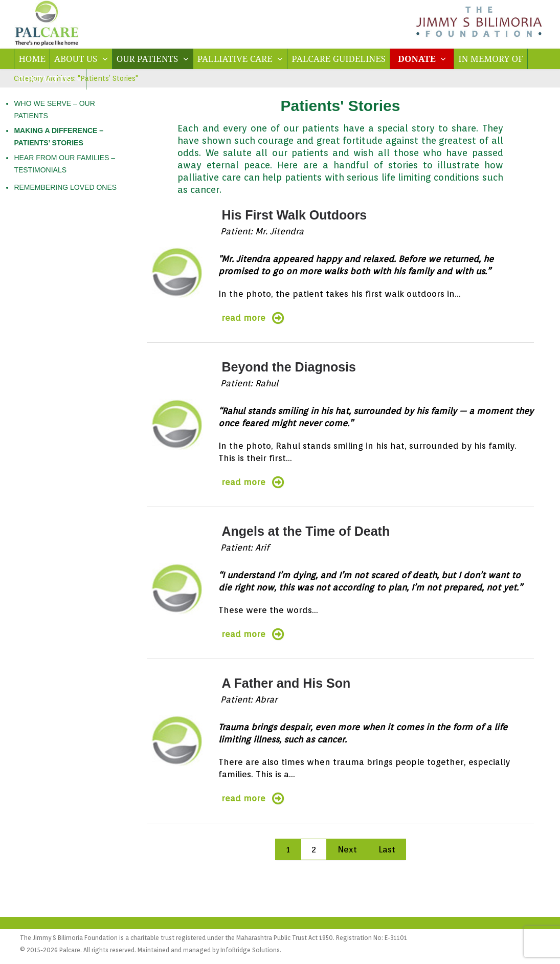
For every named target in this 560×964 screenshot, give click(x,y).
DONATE (422, 59)
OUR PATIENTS (153, 59)
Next (347, 849)
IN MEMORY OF (491, 59)
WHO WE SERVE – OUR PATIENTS (54, 109)
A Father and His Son (286, 683)
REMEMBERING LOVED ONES (65, 187)
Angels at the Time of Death (306, 531)
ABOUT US (81, 59)
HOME (32, 59)
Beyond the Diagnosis (289, 367)
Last (387, 849)
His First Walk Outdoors (294, 215)
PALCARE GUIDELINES (339, 59)
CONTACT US (50, 79)
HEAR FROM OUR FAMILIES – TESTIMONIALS (64, 164)
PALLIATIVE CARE (240, 59)
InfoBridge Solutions (250, 950)
